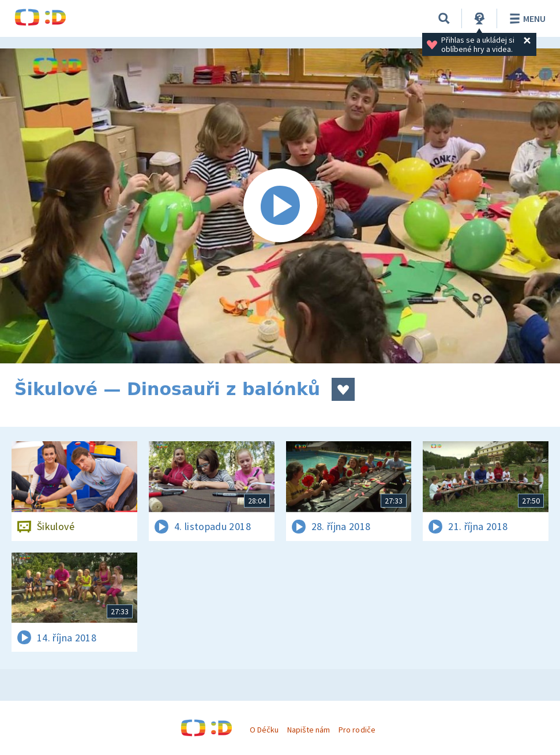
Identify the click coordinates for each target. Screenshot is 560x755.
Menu (526, 18)
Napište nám (309, 730)
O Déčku (264, 730)
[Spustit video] (280, 206)
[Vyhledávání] (444, 18)
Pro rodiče (357, 730)
